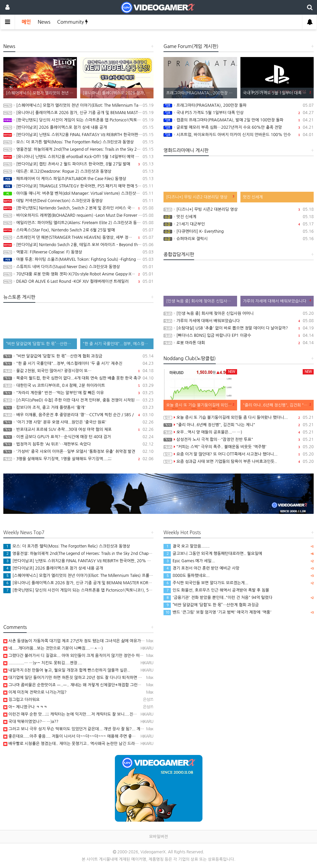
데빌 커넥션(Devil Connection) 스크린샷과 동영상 (78, 201)
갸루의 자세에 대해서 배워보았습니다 (239, 321)
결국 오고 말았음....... (187, 546)
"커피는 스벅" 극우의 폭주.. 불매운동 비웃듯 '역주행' (239, 447)
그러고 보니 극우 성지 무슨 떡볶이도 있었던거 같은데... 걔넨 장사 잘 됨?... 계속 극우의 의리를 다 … (91, 729)
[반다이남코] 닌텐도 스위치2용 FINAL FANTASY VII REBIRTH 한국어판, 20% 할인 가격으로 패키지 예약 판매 (78, 135)
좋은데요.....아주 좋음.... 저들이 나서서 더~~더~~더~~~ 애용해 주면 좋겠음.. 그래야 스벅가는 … (89, 736)
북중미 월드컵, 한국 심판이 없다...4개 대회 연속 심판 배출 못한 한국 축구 (78, 378)
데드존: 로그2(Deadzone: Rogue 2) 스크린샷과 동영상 (78, 171)
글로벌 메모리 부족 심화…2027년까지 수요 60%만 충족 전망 (239, 127)
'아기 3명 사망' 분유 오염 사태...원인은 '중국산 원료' (78, 422)
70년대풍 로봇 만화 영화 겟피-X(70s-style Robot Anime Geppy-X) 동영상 (78, 274)
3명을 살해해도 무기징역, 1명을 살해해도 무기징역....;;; (78, 459)
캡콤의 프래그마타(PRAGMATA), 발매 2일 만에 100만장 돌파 (239, 120)
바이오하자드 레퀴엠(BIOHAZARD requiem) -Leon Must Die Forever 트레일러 (78, 215)
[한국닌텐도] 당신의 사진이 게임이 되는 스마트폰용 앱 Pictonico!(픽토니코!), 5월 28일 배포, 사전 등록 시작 (78, 120)
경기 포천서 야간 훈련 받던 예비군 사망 (201, 568)
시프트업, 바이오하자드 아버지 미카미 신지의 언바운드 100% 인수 (239, 135)
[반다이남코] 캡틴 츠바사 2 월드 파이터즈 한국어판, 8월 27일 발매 (78, 164)
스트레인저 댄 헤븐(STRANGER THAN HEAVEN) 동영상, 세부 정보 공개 (78, 237)
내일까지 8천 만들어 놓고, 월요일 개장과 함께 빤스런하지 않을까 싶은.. (67, 670)
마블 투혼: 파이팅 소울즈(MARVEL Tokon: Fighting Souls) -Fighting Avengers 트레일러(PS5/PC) (78, 259)
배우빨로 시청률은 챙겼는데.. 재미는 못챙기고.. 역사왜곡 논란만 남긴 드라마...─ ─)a (79, 744)
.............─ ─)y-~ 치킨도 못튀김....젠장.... (43, 663)
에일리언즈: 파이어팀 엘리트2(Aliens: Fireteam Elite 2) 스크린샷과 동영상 (78, 223)
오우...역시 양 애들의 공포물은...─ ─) (239, 432)
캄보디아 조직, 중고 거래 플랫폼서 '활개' (78, 407)
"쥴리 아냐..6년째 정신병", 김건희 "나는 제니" (239, 425)
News (44, 22)
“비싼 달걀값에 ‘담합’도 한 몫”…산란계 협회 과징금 (78, 356)
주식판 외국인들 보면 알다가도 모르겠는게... (206, 583)
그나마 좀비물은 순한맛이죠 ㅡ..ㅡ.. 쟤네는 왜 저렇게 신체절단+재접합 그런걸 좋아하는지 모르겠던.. (92, 685)
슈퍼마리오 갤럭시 (239, 239)
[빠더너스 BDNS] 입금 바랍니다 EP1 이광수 (239, 335)
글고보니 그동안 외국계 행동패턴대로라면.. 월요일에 (213, 554)
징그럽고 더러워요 (21, 700)
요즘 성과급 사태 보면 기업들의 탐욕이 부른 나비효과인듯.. (239, 462)
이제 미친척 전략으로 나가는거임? (35, 692)
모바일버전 (158, 837)
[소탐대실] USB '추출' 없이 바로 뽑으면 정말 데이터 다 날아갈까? (239, 328)
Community (72, 22)
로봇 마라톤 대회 (239, 343)
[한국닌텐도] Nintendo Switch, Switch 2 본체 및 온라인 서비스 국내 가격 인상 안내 (78, 208)
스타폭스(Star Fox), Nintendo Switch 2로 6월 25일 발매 (78, 230)
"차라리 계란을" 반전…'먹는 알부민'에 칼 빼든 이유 (78, 393)
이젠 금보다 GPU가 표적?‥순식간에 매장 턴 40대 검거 (78, 437)
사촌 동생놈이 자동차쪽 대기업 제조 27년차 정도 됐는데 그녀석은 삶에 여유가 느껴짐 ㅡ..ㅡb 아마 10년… (96, 641)
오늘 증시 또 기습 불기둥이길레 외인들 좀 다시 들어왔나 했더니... (239, 417)
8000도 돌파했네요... (186, 576)
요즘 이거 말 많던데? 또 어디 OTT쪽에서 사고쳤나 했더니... (239, 454)
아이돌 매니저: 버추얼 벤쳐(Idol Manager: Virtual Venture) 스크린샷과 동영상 (78, 193)
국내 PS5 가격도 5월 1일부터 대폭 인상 (239, 113)
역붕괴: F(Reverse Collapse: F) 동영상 (78, 252)
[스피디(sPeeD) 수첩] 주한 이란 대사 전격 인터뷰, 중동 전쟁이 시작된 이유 (78, 400)
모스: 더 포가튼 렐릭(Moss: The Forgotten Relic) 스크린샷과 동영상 (78, 142)
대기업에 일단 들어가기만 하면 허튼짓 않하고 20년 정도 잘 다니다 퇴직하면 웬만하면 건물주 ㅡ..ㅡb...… (95, 678)
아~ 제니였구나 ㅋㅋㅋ (25, 707)
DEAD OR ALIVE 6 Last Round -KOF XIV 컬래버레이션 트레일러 (78, 281)
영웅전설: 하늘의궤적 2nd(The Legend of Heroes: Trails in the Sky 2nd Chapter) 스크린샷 (78, 149)
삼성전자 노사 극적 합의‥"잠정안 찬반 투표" (239, 440)
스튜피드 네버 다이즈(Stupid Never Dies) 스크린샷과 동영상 (78, 267)
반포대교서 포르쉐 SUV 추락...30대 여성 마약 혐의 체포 (78, 429)
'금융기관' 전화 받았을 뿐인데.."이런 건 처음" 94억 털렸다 (218, 598)
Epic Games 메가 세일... (189, 561)
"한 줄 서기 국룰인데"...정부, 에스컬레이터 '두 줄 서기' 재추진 (78, 363)
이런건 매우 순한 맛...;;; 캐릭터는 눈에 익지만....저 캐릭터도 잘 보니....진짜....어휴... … (81, 714)
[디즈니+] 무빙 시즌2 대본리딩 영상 (239, 209)
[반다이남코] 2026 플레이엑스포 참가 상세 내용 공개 (78, 127)
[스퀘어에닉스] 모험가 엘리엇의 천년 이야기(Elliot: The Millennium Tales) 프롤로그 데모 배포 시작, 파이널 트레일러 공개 (78, 105)
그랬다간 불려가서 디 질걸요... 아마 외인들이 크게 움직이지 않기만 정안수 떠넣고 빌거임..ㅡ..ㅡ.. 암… (93, 656)
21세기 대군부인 (239, 224)
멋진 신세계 (239, 217)
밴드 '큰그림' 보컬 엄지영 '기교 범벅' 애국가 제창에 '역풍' (217, 612)
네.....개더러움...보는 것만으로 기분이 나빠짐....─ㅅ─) (53, 648)
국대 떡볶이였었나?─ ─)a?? (31, 722)
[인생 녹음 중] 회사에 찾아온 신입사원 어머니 (239, 313)
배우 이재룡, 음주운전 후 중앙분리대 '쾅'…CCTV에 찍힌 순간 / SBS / (78, 415)
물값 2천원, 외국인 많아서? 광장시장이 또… (78, 371)
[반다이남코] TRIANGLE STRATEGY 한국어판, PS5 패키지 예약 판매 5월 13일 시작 (78, 186)
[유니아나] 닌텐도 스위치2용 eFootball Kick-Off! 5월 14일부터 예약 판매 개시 (78, 157)
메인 (26, 22)
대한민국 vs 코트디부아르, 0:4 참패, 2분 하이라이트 (78, 385)
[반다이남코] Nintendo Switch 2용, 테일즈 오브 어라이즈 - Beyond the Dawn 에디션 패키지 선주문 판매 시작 (78, 245)
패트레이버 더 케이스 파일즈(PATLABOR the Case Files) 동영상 (78, 179)
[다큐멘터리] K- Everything (239, 231)
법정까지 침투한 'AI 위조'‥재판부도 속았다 (78, 444)
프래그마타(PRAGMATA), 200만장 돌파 (239, 105)
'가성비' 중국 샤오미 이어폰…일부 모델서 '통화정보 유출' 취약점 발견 (78, 452)
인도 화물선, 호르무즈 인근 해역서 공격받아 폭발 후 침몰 (216, 590)
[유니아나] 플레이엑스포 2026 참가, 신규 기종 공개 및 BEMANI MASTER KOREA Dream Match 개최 (78, 113)
